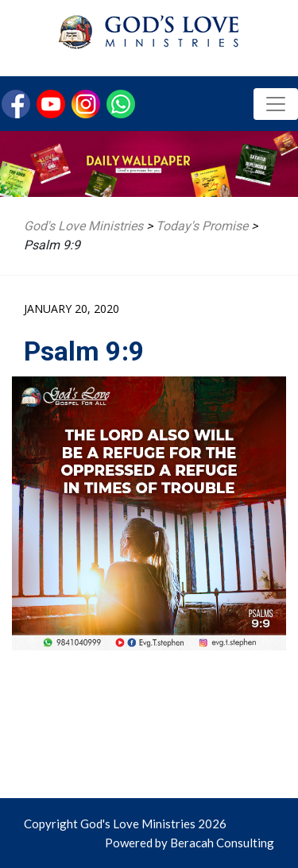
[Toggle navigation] (276, 104)
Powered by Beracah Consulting (190, 843)
